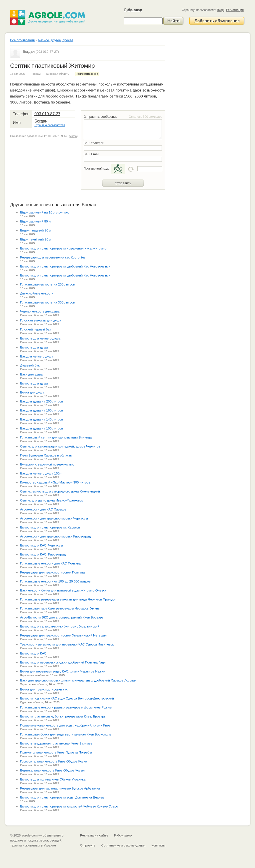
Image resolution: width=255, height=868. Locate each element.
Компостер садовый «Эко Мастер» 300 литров (55, 482)
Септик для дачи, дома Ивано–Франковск (52, 500)
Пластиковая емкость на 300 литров (48, 302)
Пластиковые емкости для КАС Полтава (50, 563)
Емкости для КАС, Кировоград (43, 554)
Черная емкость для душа (40, 311)
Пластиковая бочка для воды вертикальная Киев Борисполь (66, 734)
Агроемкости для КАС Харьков (43, 509)
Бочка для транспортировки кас (44, 689)
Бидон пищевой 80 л (36, 230)
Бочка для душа (32, 392)
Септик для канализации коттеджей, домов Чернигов (60, 446)
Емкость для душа (34, 347)
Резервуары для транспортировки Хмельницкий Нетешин (64, 635)
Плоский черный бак (36, 329)
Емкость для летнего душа (40, 338)
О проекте (88, 845)
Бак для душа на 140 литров (42, 419)
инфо (73, 136)
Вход (220, 10)
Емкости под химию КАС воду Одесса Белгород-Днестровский (67, 698)
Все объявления (22, 40)
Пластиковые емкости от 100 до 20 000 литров (55, 581)
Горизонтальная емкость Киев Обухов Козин (54, 761)
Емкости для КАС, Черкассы (42, 545)
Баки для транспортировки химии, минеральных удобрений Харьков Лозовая (78, 680)
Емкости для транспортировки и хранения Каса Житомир (63, 248)
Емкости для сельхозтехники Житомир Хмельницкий (60, 626)
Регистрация (235, 10)
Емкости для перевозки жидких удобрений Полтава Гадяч (64, 662)
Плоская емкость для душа (41, 320)
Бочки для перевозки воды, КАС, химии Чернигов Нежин (63, 671)
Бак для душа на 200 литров (42, 401)
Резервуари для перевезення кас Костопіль (53, 257)
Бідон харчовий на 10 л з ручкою (45, 212)
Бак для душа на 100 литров (42, 428)
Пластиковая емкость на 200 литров (48, 284)
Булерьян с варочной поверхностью (47, 464)
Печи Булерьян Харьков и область (46, 455)
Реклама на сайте (94, 835)
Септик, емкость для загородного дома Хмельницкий (60, 491)
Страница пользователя (50, 125)
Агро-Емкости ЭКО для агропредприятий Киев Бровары (62, 617)
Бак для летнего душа (37, 356)
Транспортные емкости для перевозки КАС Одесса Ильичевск (67, 644)
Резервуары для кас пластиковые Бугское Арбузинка (60, 788)
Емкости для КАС (33, 653)
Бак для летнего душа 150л (41, 473)
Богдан (29, 51)
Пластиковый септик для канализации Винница (56, 437)
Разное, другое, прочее (56, 40)
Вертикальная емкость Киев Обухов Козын (52, 770)
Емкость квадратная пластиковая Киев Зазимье (56, 743)
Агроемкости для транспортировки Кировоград (56, 536)
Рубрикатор (133, 10)
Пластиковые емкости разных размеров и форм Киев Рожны (66, 707)
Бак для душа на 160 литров (42, 410)
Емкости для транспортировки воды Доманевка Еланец (62, 797)
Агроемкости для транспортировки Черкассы (54, 518)
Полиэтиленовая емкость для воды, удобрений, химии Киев (65, 725)
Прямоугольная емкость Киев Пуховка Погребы (56, 752)
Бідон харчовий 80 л (35, 221)
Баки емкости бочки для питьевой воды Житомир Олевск (63, 590)
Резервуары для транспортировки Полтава (53, 572)
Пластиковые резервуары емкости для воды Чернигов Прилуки (68, 599)
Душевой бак (30, 365)
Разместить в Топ (87, 74)
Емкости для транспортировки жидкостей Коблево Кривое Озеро (69, 806)
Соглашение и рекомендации (123, 845)
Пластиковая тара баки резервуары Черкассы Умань (60, 608)
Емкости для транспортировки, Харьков (50, 527)
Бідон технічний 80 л (36, 239)
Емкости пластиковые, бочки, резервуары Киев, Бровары (63, 716)
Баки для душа (31, 374)
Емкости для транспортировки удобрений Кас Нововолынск (65, 266)
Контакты (158, 845)
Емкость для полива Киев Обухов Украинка (53, 779)
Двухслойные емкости (37, 293)
